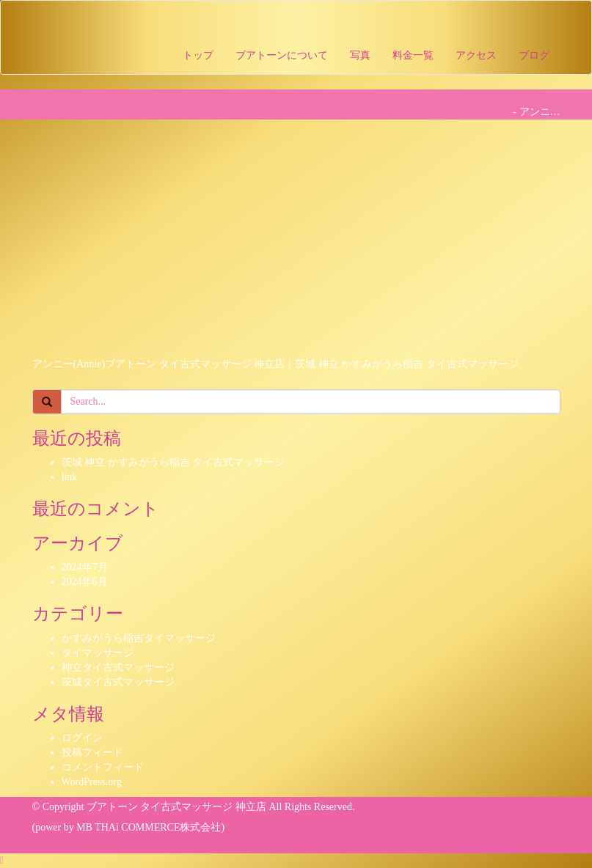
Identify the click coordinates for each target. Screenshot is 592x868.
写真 (360, 55)
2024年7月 (85, 567)
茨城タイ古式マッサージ (118, 682)
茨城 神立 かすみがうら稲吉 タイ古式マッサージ (173, 462)
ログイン (82, 738)
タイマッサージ (98, 653)
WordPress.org (92, 782)
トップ (198, 55)
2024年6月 (85, 582)
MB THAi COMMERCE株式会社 (149, 827)
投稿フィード (92, 753)
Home (498, 112)
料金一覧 (413, 55)
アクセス (476, 55)
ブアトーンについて (282, 55)
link (70, 477)
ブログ (534, 55)
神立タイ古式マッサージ (118, 667)
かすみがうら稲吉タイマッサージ (139, 638)
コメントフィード (103, 767)
